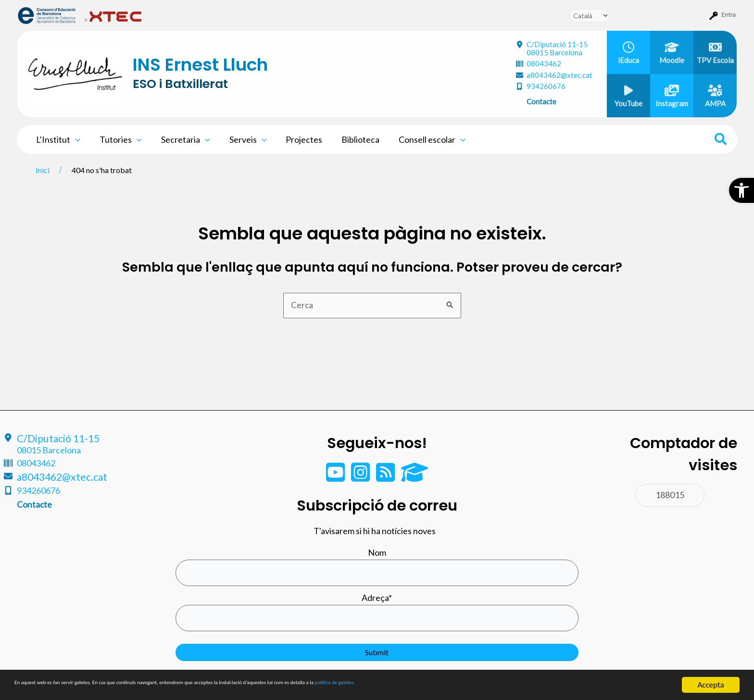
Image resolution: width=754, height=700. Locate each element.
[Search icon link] (721, 140)
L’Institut (57, 139)
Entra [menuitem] (729, 15)
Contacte (541, 101)
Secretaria (181, 139)
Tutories (118, 139)
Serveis (241, 139)
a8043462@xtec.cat (559, 75)
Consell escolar (420, 139)
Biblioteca (350, 139)
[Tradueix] (590, 16)
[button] (741, 190)
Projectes (295, 139)
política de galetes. (507, 686)
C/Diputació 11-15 (557, 48)
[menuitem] (47, 15)
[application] (74, 139)
